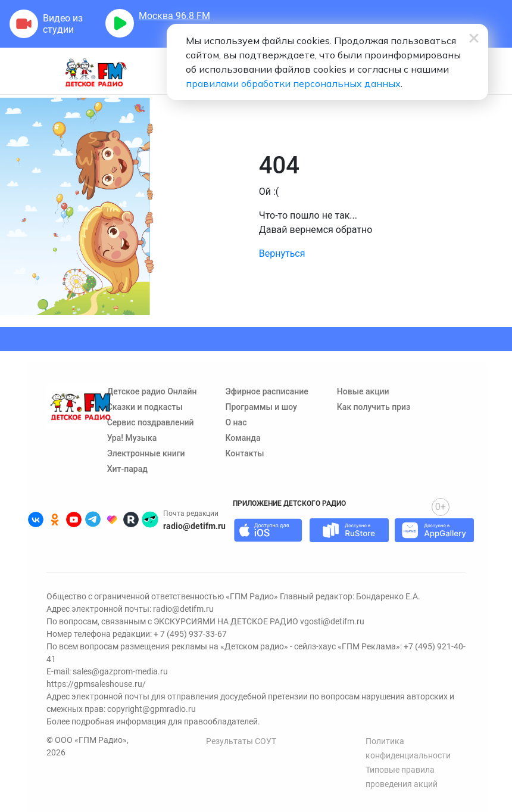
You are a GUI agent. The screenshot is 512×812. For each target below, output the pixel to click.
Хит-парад (127, 469)
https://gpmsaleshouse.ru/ (96, 684)
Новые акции (363, 391)
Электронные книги (146, 453)
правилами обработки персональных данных (293, 83)
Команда (243, 438)
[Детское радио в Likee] (112, 519)
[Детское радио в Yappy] (150, 519)
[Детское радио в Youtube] (74, 519)
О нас (236, 422)
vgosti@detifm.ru (332, 621)
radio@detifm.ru (194, 526)
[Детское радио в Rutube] (131, 519)
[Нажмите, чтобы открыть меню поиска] (496, 78)
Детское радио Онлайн (152, 391)
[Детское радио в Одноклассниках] (55, 519)
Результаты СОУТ (241, 741)
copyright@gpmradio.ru (152, 709)
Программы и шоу (261, 407)
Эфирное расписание (266, 391)
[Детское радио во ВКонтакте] (36, 519)
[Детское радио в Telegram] (93, 519)
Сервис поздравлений (151, 422)
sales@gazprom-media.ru (120, 671)
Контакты (244, 453)
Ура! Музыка (132, 438)
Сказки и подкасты (145, 407)
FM (174, 16)
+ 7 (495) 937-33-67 (190, 634)
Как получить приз (374, 407)
